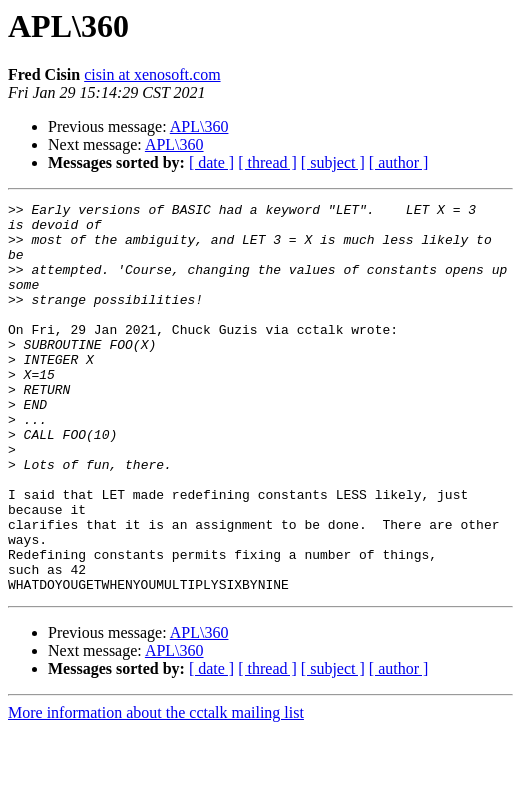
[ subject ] (333, 162)
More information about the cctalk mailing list (156, 790)
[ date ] (211, 162)
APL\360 (199, 126)
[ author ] (399, 162)
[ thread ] (267, 162)
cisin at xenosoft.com (152, 74)
